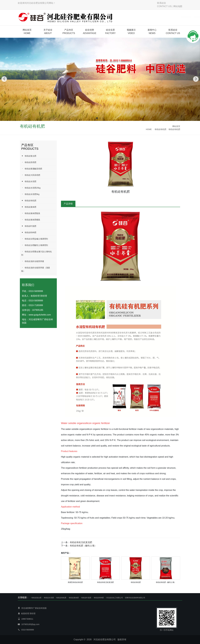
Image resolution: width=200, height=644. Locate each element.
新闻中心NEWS (152, 32)
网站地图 (178, 6)
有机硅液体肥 (29, 207)
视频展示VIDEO (131, 32)
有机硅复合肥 (29, 156)
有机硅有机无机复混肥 (81, 542)
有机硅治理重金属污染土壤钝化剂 (37, 253)
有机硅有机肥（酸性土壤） (83, 546)
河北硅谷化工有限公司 (115, 598)
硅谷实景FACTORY (110, 32)
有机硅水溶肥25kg (31, 188)
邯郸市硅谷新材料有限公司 (135, 598)
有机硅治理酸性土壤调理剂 (35, 245)
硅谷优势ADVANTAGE (90, 32)
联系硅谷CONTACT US (164, 5)
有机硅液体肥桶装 (31, 220)
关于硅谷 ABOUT (48, 32)
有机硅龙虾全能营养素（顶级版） (36, 269)
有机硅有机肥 (160, 129)
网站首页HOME (27, 32)
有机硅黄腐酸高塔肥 (32, 169)
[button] (97, 118)
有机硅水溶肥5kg (30, 194)
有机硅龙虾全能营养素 (33, 261)
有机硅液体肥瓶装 (31, 213)
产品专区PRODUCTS (69, 32)
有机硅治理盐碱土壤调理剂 (35, 239)
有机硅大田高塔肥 (31, 175)
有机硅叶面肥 (29, 226)
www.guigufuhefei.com (40, 315)
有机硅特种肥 (29, 232)
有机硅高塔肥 (29, 162)
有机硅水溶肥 (29, 181)
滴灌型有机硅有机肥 (75, 582)
